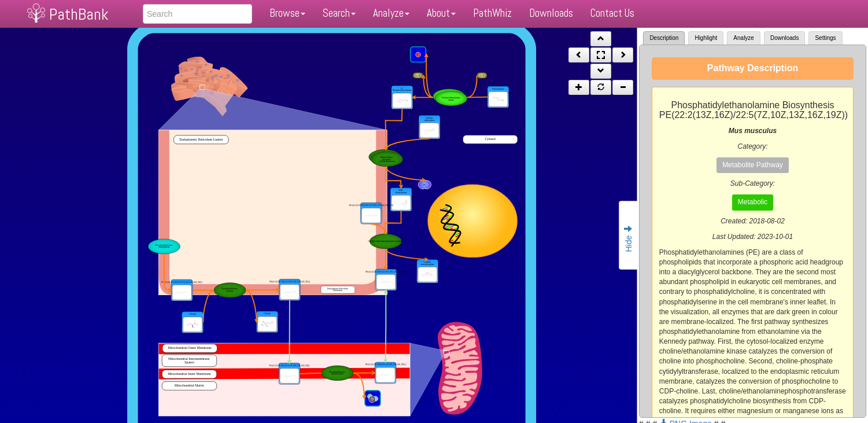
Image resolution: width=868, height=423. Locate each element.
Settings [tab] (825, 38)
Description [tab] (664, 38)
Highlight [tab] (706, 38)
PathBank (79, 14)
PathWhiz (492, 13)
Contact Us (612, 13)
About (441, 13)
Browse (287, 13)
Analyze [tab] (744, 38)
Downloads (551, 13)
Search (339, 13)
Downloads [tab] (784, 38)
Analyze (391, 13)
